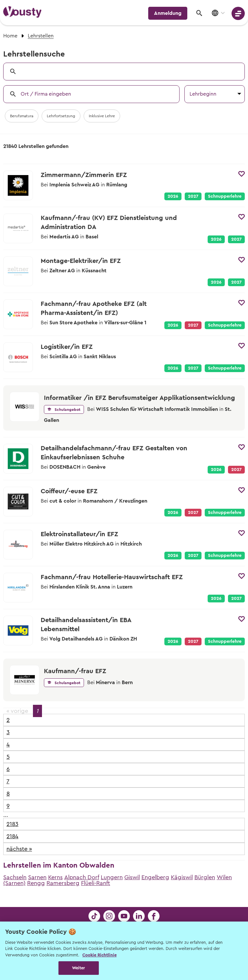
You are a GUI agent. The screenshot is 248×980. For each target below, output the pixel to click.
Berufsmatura (22, 116)
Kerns (55, 877)
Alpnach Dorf (82, 877)
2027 (193, 196)
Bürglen (205, 877)
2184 (12, 836)
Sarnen (37, 877)
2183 (12, 824)
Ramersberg (63, 883)
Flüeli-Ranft (96, 883)
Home (10, 36)
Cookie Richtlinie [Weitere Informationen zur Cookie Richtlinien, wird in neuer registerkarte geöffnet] (99, 955)
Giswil (132, 877)
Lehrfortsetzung (61, 116)
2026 (173, 196)
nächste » (19, 849)
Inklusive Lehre (102, 116)
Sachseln (15, 877)
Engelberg (155, 877)
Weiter (79, 968)
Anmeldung (168, 13)
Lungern (112, 877)
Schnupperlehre (225, 196)
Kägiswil (182, 877)
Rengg (36, 883)
